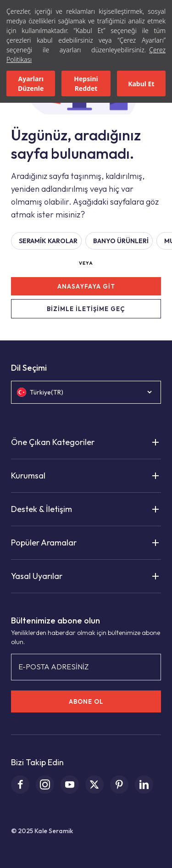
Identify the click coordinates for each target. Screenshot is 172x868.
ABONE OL (86, 701)
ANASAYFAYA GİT (86, 286)
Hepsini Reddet (86, 83)
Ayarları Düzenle (31, 83)
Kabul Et (141, 84)
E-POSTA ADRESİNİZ (53, 667)
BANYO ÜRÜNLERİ (121, 241)
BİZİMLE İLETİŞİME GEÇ (86, 309)
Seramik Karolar (48, 241)
